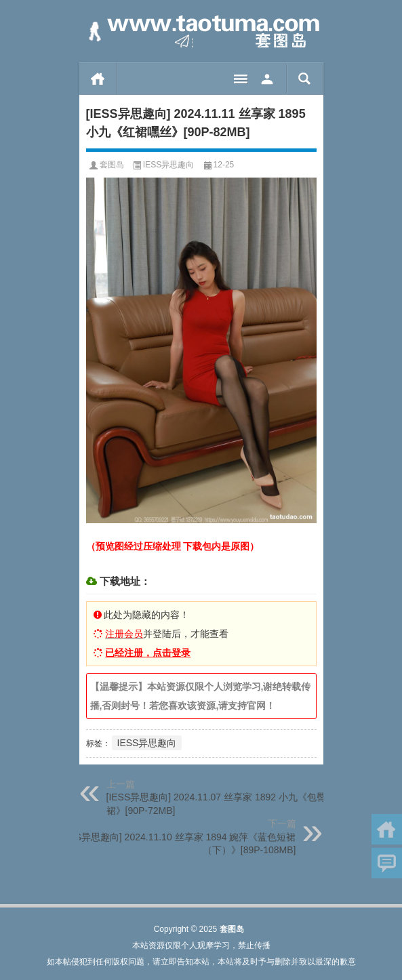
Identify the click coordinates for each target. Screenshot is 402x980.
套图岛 (112, 165)
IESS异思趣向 (168, 165)
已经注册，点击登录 (148, 653)
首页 (98, 79)
